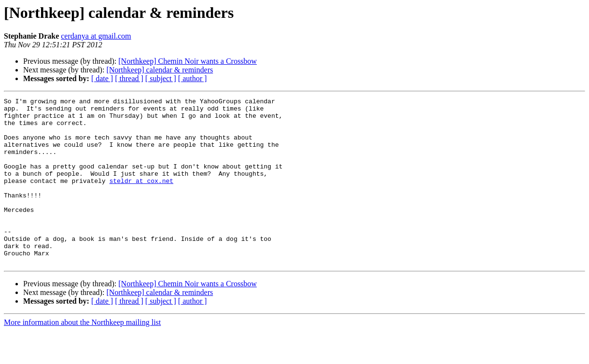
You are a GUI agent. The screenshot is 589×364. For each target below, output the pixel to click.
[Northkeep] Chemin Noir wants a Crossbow (188, 61)
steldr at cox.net (141, 198)
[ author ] (193, 78)
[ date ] (102, 78)
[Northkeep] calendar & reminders (160, 70)
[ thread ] (129, 78)
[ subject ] (161, 78)
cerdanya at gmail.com (96, 36)
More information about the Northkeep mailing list (82, 356)
